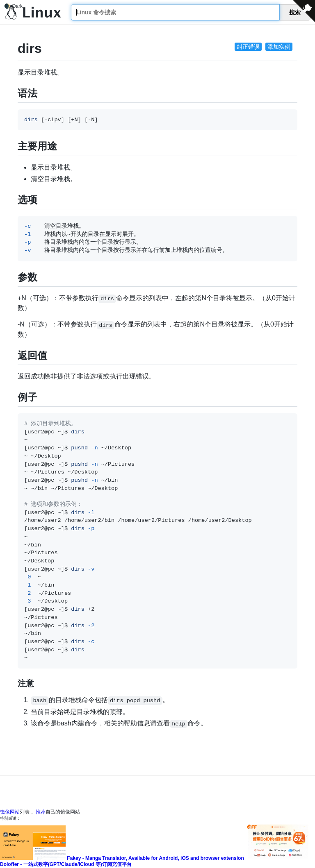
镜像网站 (10, 812)
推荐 (41, 812)
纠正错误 (248, 47)
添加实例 (279, 47)
